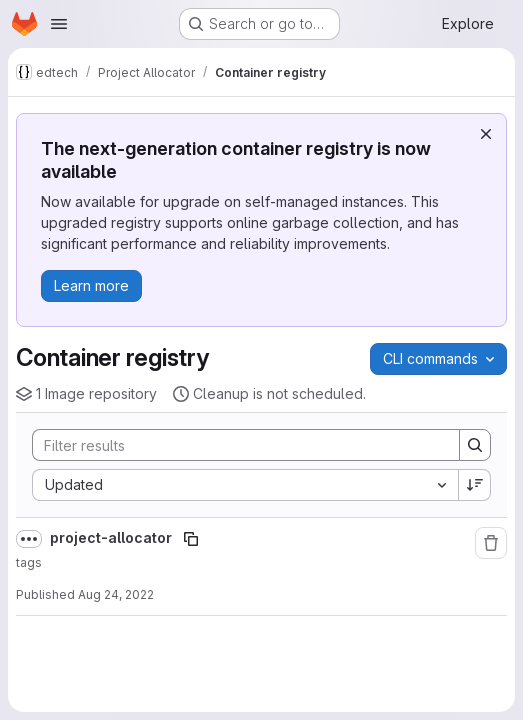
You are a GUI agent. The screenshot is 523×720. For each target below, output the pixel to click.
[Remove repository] (491, 543)
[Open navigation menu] (59, 24)
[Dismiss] (486, 134)
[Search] (236, 445)
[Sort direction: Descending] (475, 485)
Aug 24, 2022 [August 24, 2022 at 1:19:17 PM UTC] (116, 594)
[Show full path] (29, 539)
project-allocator (112, 537)
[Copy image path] (191, 539)
